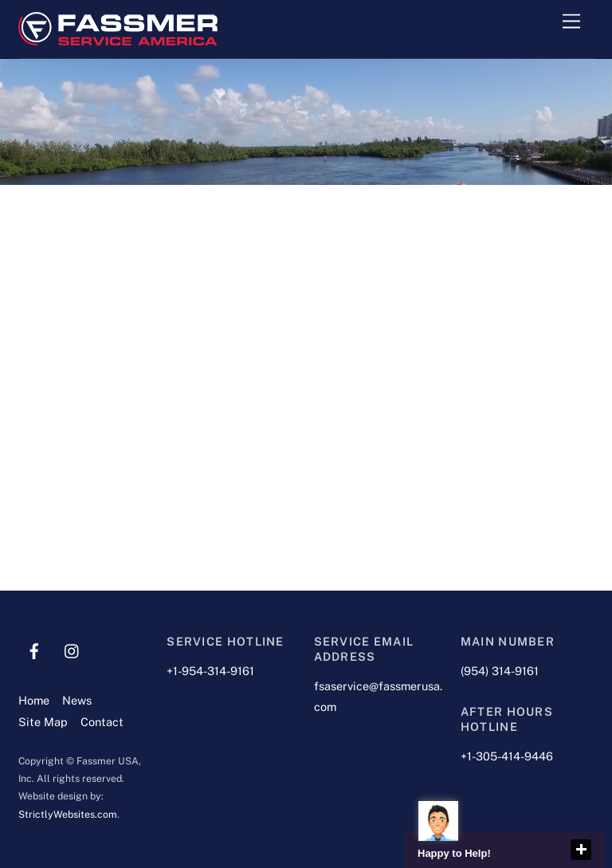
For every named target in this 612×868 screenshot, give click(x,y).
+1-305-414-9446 (507, 756)
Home (34, 700)
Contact (102, 722)
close (581, 850)
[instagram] (73, 649)
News (77, 700)
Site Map (43, 722)
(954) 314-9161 (500, 671)
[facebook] (34, 649)
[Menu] (571, 22)
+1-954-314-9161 (210, 671)
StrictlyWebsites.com (68, 814)
